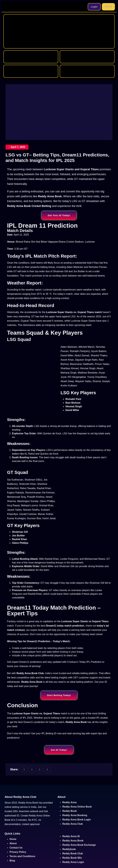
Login (94, 7)
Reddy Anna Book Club (30, 673)
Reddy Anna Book (32, 682)
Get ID (108, 7)
